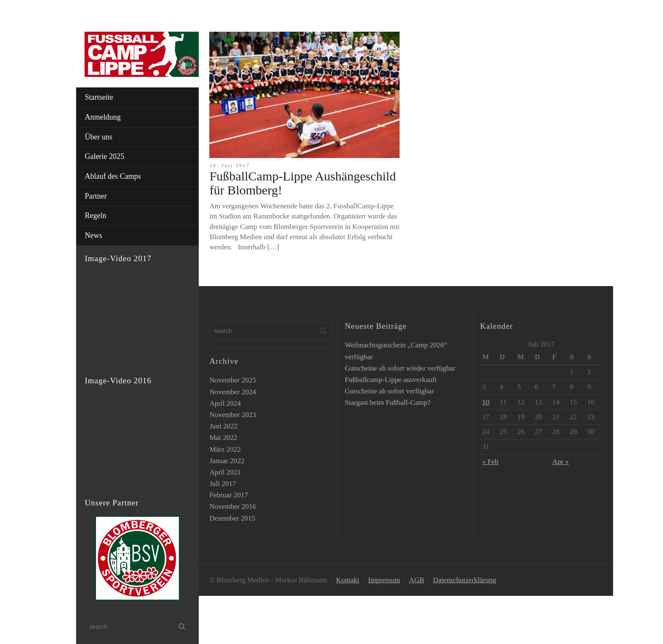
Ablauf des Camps (113, 176)
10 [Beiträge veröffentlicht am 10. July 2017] (486, 402)
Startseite (99, 97)
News (93, 235)
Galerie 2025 (104, 156)
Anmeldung (103, 117)
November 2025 (233, 380)
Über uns (99, 137)
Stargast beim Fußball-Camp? (388, 402)
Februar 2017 (229, 495)
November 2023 (233, 415)
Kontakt (348, 580)
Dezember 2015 (232, 518)
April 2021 (225, 472)
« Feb (490, 462)
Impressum (384, 580)
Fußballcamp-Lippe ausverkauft (391, 380)
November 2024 (233, 392)
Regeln (95, 216)
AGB (416, 580)
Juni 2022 (223, 426)
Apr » (560, 462)
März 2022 (225, 449)
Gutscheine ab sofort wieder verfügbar (400, 368)
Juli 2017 (223, 484)
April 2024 (225, 403)
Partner (96, 196)
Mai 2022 (223, 438)
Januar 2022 (227, 461)
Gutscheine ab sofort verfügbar (389, 391)
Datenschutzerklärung (464, 580)
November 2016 (233, 506)
